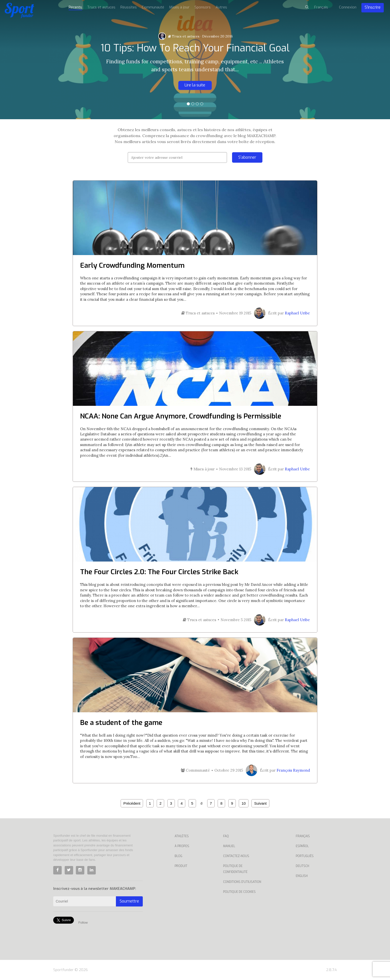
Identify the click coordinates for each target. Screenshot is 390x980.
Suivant (260, 803)
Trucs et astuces (184, 36)
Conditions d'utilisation (242, 882)
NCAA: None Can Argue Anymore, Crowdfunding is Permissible (181, 416)
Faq (226, 836)
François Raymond (293, 770)
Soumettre (129, 901)
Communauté (153, 7)
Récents (75, 7)
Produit (181, 866)
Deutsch (302, 866)
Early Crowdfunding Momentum (132, 265)
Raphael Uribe (297, 313)
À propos (182, 846)
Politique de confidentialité (235, 869)
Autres (221, 7)
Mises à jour (179, 7)
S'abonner (247, 157)
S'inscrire (373, 7)
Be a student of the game (121, 723)
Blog (178, 856)
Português (305, 856)
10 (244, 803)
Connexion (348, 7)
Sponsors (203, 7)
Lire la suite (195, 85)
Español (302, 846)
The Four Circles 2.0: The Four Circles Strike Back (159, 572)
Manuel (229, 846)
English (302, 876)
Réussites (129, 7)
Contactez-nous (236, 856)
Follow (83, 923)
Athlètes (182, 836)
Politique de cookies (239, 892)
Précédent (132, 803)
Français (303, 836)
